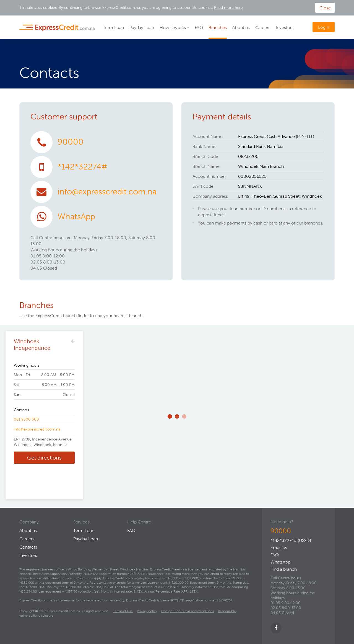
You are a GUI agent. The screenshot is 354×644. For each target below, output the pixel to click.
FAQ (199, 27)
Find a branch (284, 569)
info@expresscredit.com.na (107, 191)
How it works (173, 27)
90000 (71, 142)
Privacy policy (147, 611)
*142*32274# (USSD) (291, 540)
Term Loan (113, 27)
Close (325, 8)
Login (324, 27)
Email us (279, 547)
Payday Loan (142, 27)
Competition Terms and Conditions (188, 611)
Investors (285, 27)
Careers (263, 27)
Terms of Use (123, 611)
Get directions (44, 457)
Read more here (228, 7)
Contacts (28, 547)
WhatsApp (76, 216)
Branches (218, 27)
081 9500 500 (26, 419)
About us (241, 27)
